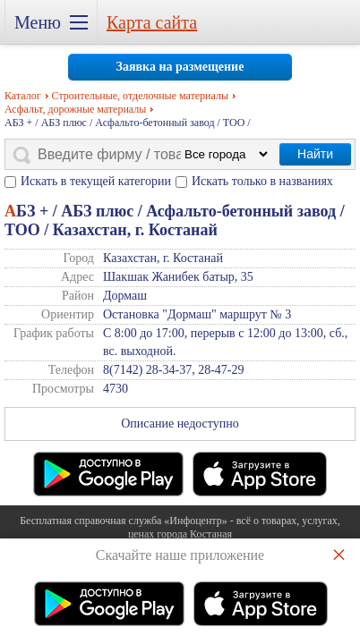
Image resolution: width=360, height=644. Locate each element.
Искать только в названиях (262, 181)
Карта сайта (152, 22)
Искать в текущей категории (96, 181)
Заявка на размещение (180, 67)
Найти (315, 154)
